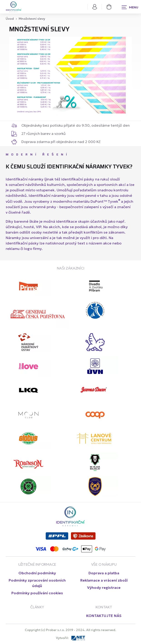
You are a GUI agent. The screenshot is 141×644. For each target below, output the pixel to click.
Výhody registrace (104, 587)
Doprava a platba (104, 573)
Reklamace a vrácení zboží (104, 580)
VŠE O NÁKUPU (104, 564)
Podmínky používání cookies (37, 593)
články (37, 607)
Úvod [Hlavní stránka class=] (10, 19)
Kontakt (104, 607)
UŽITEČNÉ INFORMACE (37, 564)
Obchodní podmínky (37, 573)
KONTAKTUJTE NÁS (104, 616)
